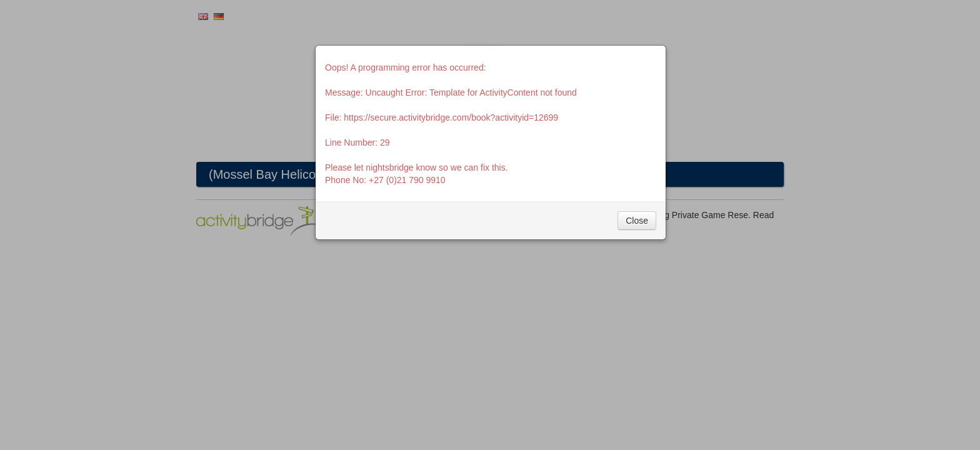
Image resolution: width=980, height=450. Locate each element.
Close (637, 221)
